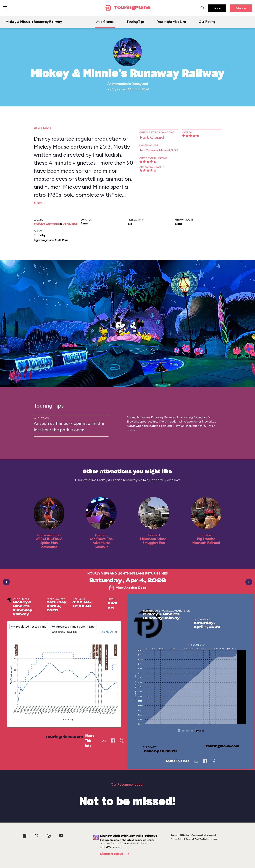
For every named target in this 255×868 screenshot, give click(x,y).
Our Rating (207, 22)
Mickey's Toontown (46, 224)
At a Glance (105, 22)
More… (39, 203)
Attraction (120, 84)
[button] (100, 632)
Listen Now (116, 854)
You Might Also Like (172, 22)
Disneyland (140, 84)
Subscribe (241, 8)
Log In (217, 8)
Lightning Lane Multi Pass (51, 240)
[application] (64, 676)
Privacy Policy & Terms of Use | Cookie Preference (194, 839)
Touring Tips (136, 22)
